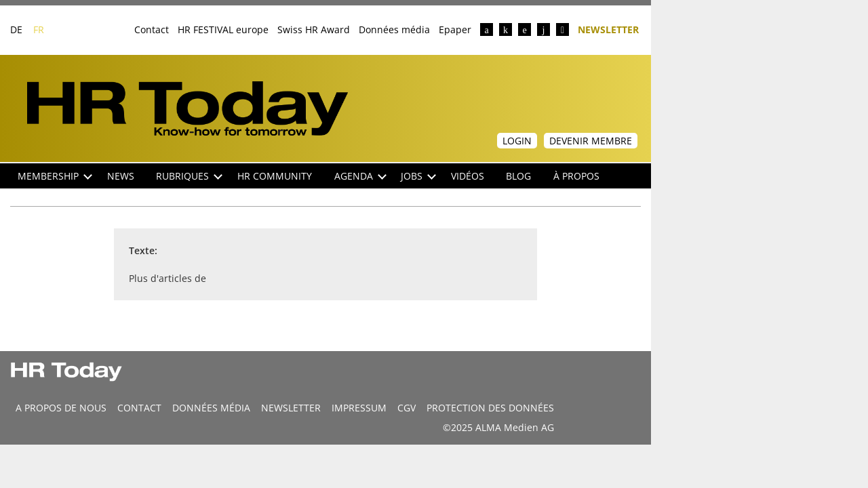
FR (39, 29)
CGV (407, 408)
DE (16, 29)
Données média (394, 29)
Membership (55, 176)
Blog (518, 176)
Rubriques (189, 176)
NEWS (121, 176)
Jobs (418, 176)
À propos (576, 176)
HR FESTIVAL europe (223, 29)
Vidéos (468, 176)
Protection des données (490, 408)
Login (517, 141)
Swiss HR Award (314, 29)
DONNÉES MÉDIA (211, 408)
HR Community (275, 176)
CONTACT (139, 408)
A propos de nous (61, 408)
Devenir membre (591, 141)
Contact (152, 29)
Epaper (455, 29)
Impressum (359, 408)
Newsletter (608, 29)
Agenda (360, 176)
